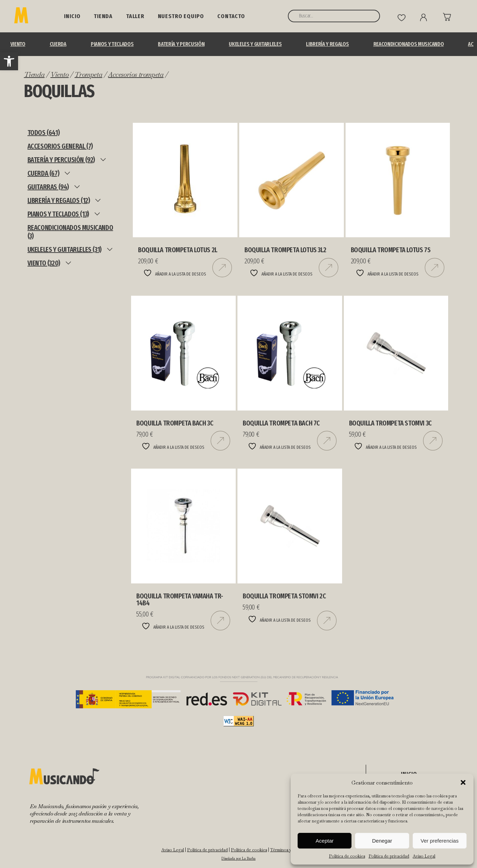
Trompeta (88, 74)
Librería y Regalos (327, 44)
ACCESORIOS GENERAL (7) (60, 146)
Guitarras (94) (48, 187)
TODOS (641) (44, 133)
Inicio (72, 16)
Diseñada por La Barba (239, 858)
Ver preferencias (440, 841)
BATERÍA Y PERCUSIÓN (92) (61, 160)
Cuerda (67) (43, 173)
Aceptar (325, 841)
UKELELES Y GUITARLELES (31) (64, 249)
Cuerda (58, 44)
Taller (135, 16)
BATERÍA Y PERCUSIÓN (181, 44)
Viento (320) (44, 263)
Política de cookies (347, 856)
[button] (9, 61)
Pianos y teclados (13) (58, 214)
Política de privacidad (389, 856)
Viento (18, 44)
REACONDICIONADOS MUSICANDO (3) (70, 232)
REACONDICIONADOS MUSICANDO (409, 44)
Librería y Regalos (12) (59, 200)
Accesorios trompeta (136, 74)
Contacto (231, 16)
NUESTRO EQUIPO (181, 16)
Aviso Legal (424, 856)
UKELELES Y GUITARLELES (255, 44)
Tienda (103, 16)
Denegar (382, 841)
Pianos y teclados (112, 44)
